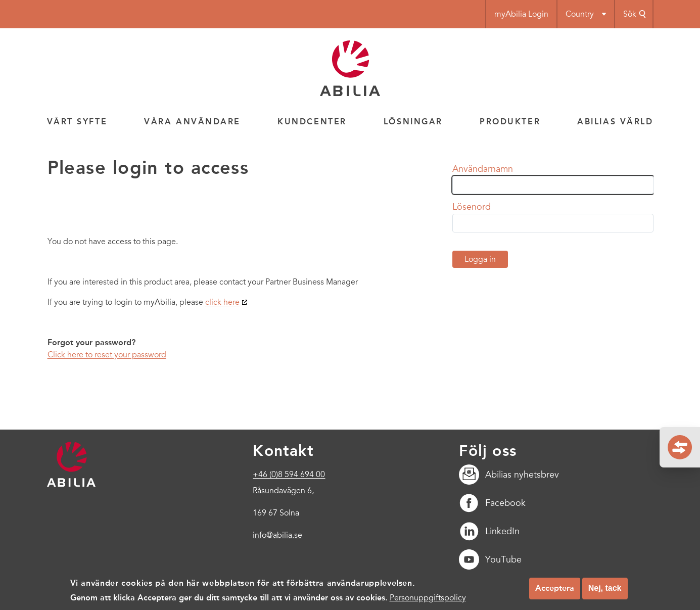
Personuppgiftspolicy (428, 600)
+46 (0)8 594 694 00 (289, 475)
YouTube (490, 559)
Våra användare (192, 122)
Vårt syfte (77, 122)
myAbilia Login (521, 14)
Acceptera (555, 590)
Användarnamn (483, 169)
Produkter (510, 122)
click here (222, 302)
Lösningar (413, 122)
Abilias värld (615, 122)
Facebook (492, 503)
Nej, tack (605, 590)
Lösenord (472, 207)
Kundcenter (312, 122)
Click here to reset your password (107, 355)
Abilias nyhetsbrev (509, 475)
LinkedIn (489, 531)
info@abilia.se (277, 535)
